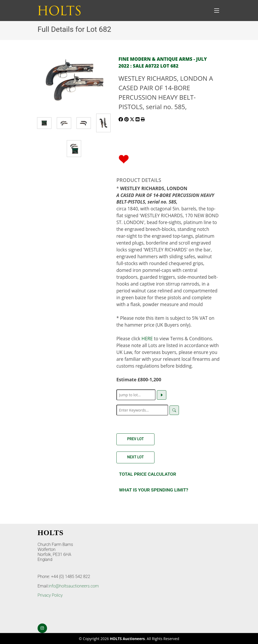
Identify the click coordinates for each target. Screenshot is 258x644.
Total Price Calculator (148, 474)
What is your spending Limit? (154, 490)
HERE (147, 338)
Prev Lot (135, 439)
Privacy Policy (50, 595)
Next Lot (135, 457)
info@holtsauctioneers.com (74, 586)
